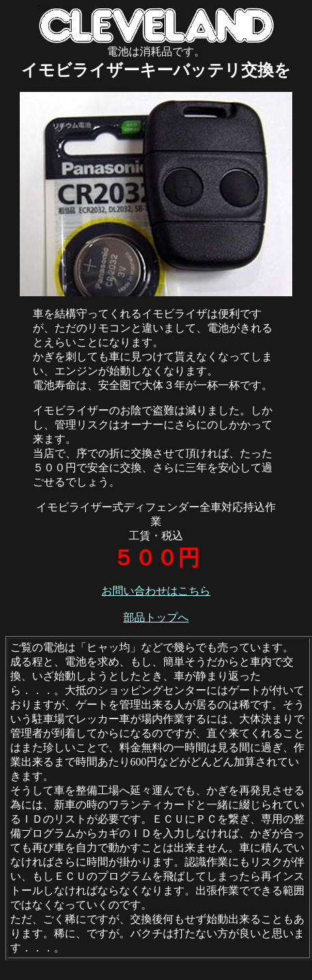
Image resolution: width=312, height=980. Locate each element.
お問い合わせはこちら (156, 591)
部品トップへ (156, 617)
